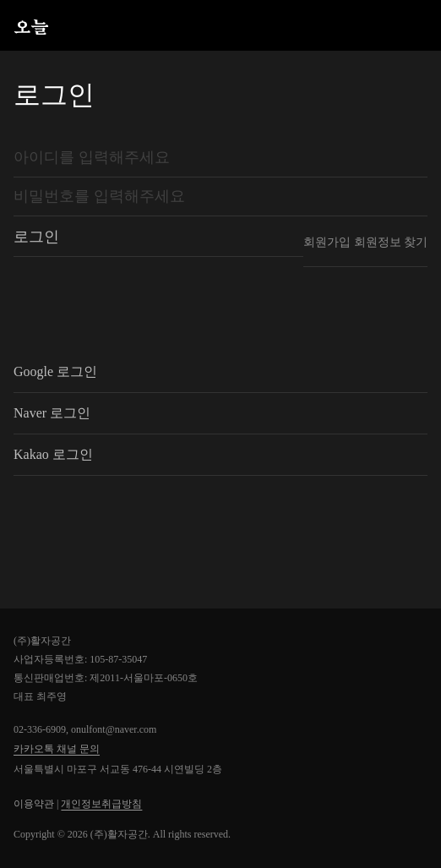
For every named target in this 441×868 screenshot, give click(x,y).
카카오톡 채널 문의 (57, 749)
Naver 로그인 (52, 413)
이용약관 (34, 804)
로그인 (36, 237)
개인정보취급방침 (101, 804)
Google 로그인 (55, 372)
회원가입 (327, 242)
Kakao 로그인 (53, 455)
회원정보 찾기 (391, 242)
